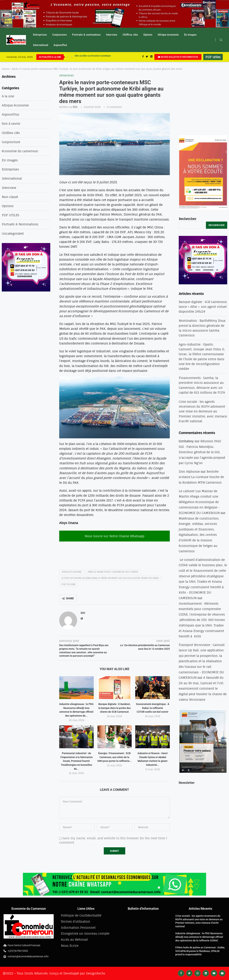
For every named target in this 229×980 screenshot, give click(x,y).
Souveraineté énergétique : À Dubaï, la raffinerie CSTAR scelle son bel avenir (153, 708)
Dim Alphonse (189, 471)
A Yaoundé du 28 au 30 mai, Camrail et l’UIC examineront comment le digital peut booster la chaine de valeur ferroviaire (203, 688)
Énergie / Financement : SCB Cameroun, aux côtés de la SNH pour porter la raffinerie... (114, 757)
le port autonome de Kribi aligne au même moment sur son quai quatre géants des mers (110, 578)
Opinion (148, 35)
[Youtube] (214, 973)
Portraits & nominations (86, 35)
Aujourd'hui (10, 114)
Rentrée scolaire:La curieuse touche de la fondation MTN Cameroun (201, 477)
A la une (8, 96)
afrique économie (72, 572)
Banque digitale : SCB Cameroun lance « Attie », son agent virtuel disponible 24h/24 (203, 307)
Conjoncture (59, 35)
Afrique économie (168, 35)
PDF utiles (213, 57)
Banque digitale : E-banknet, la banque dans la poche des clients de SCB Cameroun (114, 708)
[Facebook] (143, 57)
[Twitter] (147, 57)
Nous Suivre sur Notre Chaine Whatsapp (114, 536)
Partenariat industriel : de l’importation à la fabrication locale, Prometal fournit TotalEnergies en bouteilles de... (76, 761)
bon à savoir (11, 123)
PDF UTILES (11, 215)
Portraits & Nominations (20, 224)
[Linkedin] (151, 57)
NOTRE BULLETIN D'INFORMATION (178, 57)
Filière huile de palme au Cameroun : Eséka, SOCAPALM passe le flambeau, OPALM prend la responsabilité (200, 951)
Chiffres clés (130, 35)
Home (6, 69)
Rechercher (187, 219)
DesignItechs (96, 973)
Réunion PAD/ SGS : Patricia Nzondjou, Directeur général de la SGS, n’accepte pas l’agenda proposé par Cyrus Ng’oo (202, 452)
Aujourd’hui (60, 45)
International (41, 45)
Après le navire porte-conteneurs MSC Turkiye (113, 572)
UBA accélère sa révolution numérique (93, 57)
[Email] (222, 973)
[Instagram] (198, 973)
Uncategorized (13, 233)
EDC (75, 107)
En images (190, 35)
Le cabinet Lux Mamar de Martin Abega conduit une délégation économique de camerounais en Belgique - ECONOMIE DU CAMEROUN (199, 502)
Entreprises (40, 35)
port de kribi (68, 584)
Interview (112, 35)
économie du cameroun (20, 151)
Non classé (10, 197)
